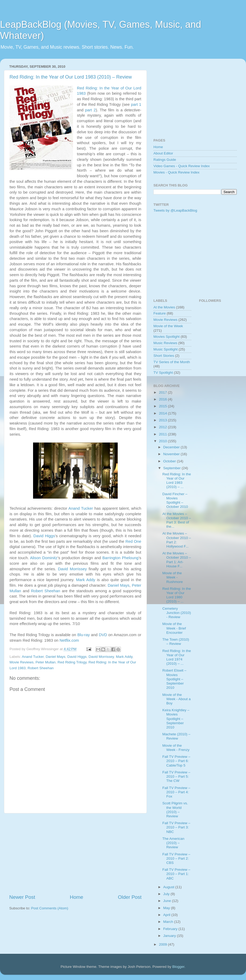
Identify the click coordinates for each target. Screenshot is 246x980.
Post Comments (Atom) (50, 908)
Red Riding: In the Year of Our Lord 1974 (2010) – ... (177, 657)
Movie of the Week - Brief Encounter (174, 628)
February (171, 929)
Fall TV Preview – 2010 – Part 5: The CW (176, 776)
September (172, 468)
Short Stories (164, 356)
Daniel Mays (119, 585)
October (170, 461)
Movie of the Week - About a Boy (177, 699)
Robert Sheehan (45, 591)
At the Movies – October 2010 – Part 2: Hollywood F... (177, 540)
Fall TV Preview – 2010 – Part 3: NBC (176, 827)
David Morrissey (72, 569)
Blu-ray (83, 635)
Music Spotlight (166, 349)
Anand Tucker (81, 508)
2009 (163, 944)
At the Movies (164, 307)
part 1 (136, 104)
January (170, 936)
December (172, 447)
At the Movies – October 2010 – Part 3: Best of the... (177, 520)
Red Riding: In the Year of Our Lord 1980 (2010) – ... (177, 595)
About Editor (163, 153)
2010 (163, 441)
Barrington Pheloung (120, 558)
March (169, 922)
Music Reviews (165, 343)
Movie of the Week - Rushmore (173, 577)
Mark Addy (85, 580)
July (167, 894)
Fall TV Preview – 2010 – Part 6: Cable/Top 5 (176, 761)
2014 (163, 413)
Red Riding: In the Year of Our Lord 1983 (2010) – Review (71, 77)
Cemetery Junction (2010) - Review (177, 613)
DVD (103, 635)
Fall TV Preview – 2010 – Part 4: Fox (176, 792)
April (167, 915)
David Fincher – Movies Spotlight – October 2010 (175, 500)
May (167, 908)
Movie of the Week (168, 326)
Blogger (178, 967)
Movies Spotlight (167, 337)
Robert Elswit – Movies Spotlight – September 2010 (174, 679)
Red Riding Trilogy (72, 662)
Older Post (130, 897)
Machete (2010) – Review (176, 736)
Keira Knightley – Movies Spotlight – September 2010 (176, 719)
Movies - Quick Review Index (176, 172)
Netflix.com (69, 640)
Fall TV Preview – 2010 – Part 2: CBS (176, 858)
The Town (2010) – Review (176, 642)
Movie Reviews (22, 662)
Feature (160, 313)
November (172, 454)
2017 (163, 392)
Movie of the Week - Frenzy (176, 748)
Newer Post (22, 897)
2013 (163, 420)
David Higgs (44, 536)
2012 (163, 427)
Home (76, 897)
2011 (163, 434)
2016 (163, 399)
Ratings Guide (165, 160)
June (168, 901)
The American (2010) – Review (173, 843)
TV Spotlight (163, 373)
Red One (133, 541)
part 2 (90, 110)
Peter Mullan (45, 662)
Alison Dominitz (44, 558)
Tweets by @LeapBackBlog (175, 210)
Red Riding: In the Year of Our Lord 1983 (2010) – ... (177, 481)
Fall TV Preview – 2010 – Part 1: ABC (176, 874)
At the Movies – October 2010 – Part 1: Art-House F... (177, 560)
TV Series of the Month (172, 362)
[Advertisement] (75, 854)
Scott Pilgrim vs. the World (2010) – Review (175, 810)
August (169, 887)
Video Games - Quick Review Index (182, 166)
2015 (163, 406)
